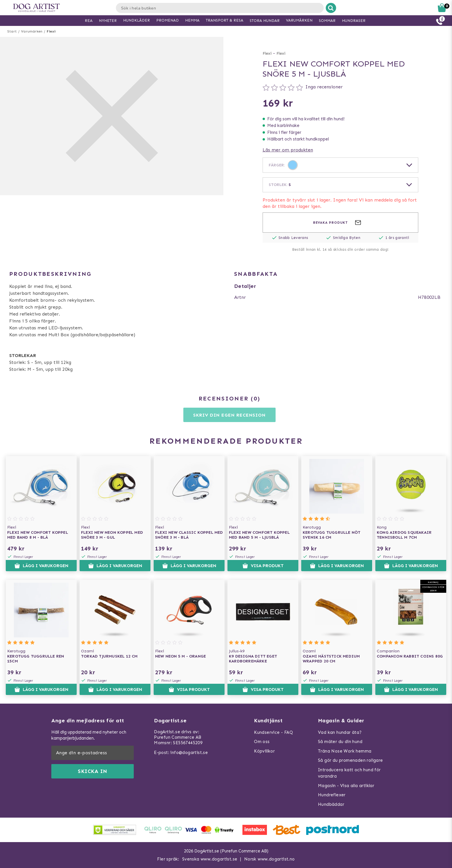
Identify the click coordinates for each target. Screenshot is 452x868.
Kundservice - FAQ (273, 732)
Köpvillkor (264, 751)
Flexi (51, 31)
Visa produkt (263, 566)
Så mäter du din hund (340, 742)
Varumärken (32, 31)
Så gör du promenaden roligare (351, 760)
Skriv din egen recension (229, 415)
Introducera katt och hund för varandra (349, 773)
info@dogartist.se (189, 753)
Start (12, 31)
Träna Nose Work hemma (345, 751)
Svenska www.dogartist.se (210, 859)
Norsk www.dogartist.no (270, 859)
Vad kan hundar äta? (340, 732)
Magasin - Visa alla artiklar (346, 786)
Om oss (262, 742)
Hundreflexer (332, 795)
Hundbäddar (331, 804)
